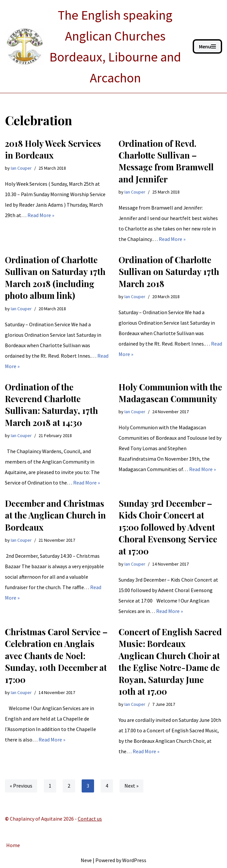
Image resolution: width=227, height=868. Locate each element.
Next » (131, 786)
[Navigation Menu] (207, 46)
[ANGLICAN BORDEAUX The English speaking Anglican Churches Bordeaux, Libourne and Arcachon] (94, 46)
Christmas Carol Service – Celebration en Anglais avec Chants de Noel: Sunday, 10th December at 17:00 (56, 656)
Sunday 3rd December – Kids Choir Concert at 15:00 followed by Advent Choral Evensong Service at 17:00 (168, 527)
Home (13, 845)
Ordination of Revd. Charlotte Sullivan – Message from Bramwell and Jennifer (166, 161)
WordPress (134, 860)
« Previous (21, 786)
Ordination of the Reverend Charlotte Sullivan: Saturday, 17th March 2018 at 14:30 (51, 405)
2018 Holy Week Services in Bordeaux (53, 149)
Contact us (90, 819)
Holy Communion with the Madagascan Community (170, 393)
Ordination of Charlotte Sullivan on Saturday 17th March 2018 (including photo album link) (55, 278)
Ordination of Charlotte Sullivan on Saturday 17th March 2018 (169, 272)
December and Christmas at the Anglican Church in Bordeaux (55, 515)
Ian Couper (21, 168)
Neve (86, 860)
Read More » (41, 215)
